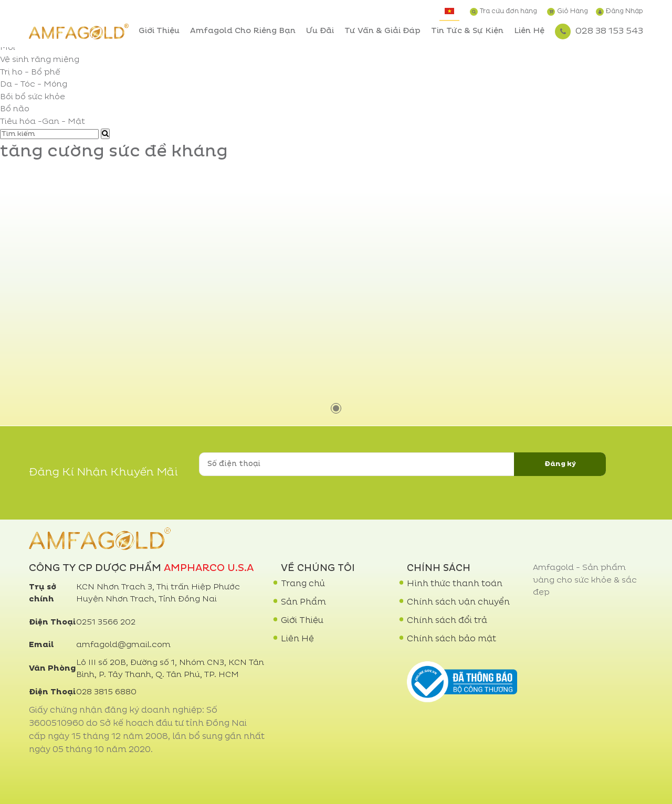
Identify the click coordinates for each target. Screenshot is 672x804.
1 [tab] (336, 408)
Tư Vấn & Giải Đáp (382, 31)
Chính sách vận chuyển (458, 602)
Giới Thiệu (159, 31)
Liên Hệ (529, 31)
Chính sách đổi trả (447, 621)
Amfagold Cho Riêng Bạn (243, 31)
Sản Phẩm (303, 602)
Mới (8, 48)
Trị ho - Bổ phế (30, 73)
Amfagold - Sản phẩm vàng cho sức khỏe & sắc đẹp (585, 580)
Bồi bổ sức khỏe (33, 97)
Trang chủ (303, 584)
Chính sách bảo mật (451, 639)
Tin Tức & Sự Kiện (467, 31)
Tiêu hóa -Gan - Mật (43, 122)
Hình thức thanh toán (455, 584)
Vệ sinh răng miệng (40, 60)
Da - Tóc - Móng (34, 85)
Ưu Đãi (320, 31)
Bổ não (15, 109)
